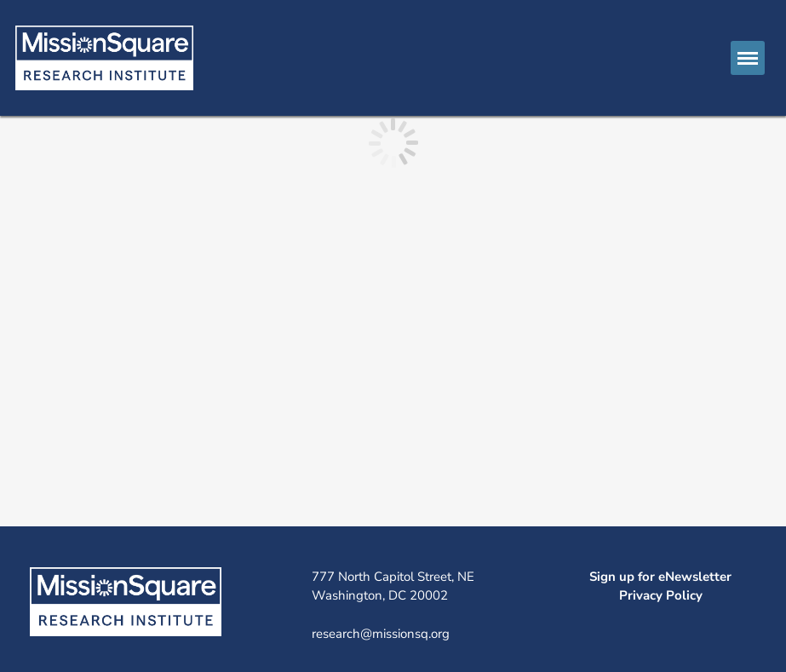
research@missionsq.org (381, 634)
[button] (748, 58)
